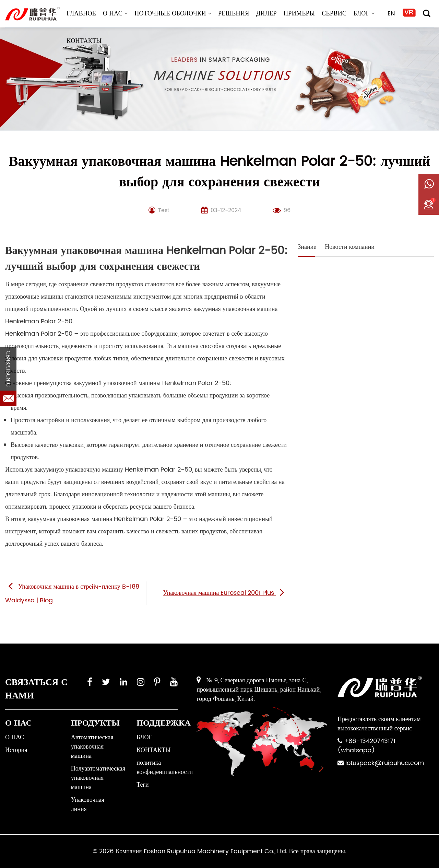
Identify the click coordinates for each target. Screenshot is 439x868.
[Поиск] (427, 13)
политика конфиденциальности (165, 767)
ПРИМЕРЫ (299, 14)
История (16, 750)
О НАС (115, 14)
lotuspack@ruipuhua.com (385, 763)
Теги (143, 785)
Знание (307, 247)
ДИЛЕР (266, 14)
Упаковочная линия (88, 805)
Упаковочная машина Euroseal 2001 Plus (225, 593)
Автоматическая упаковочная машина (92, 747)
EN (391, 14)
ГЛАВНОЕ (81, 14)
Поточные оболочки (173, 14)
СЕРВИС (334, 14)
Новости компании (350, 247)
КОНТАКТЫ (84, 41)
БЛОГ (364, 14)
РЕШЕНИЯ (234, 14)
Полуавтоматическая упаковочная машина (98, 778)
